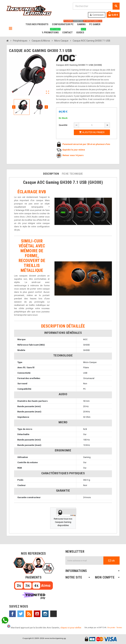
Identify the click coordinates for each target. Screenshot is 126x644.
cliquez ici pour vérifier (71, 628)
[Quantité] (92, 125)
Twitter (21, 614)
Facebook (12, 614)
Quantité (63, 125)
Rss (29, 614)
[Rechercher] (96, 6)
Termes (119, 628)
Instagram (45, 614)
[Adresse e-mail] (84, 561)
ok (111, 561)
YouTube (37, 614)
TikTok (53, 614)
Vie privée (111, 628)
